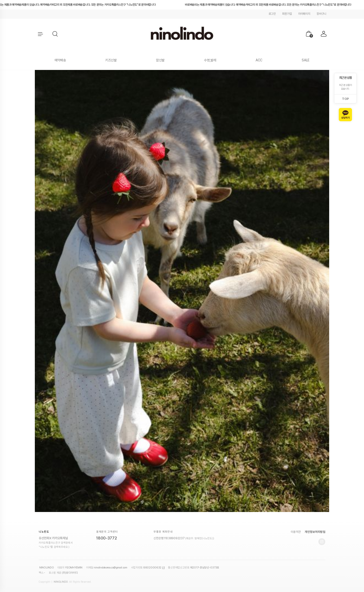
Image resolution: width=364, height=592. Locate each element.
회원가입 (287, 14)
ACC (259, 60)
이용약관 (296, 532)
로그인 (272, 14)
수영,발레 (210, 60)
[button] (55, 34)
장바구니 (321, 14)
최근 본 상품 (345, 78)
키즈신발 (111, 60)
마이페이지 (304, 14)
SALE (306, 60)
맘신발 (160, 60)
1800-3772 (106, 538)
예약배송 (60, 60)
